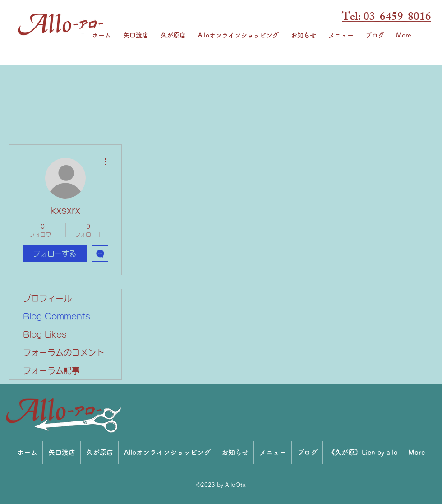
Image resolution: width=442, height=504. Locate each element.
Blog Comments (57, 316)
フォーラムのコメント (64, 352)
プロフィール (47, 298)
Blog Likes (45, 334)
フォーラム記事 (51, 370)
